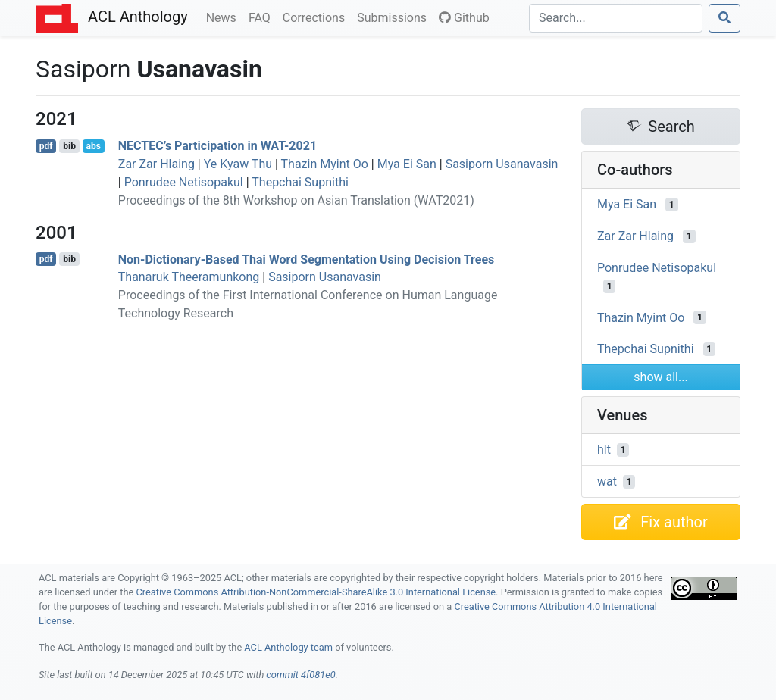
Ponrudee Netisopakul (184, 182)
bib (69, 146)
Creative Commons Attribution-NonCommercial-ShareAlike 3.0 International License (316, 592)
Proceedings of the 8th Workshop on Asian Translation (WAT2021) (296, 200)
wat (607, 481)
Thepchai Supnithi (300, 182)
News (224, 17)
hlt (604, 450)
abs (93, 146)
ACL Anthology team (288, 647)
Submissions (395, 17)
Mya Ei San (407, 164)
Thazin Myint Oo (325, 164)
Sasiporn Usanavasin (502, 164)
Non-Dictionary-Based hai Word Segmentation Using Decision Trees (307, 259)
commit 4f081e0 (300, 675)
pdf (46, 146)
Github (464, 18)
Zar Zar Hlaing (156, 164)
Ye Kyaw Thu (238, 164)
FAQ (263, 17)
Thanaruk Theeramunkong (189, 277)
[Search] (616, 18)
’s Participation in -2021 (217, 146)
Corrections (317, 17)
